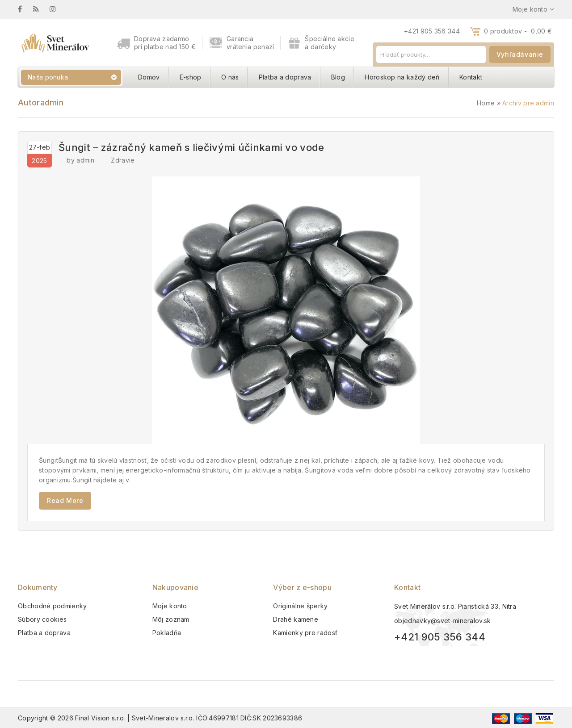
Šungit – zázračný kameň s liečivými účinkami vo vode (191, 147)
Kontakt (471, 77)
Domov (149, 77)
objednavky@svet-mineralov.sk (442, 621)
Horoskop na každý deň (402, 77)
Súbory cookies (42, 619)
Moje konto (170, 606)
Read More (65, 500)
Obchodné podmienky (52, 606)
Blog (338, 77)
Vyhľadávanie (520, 54)
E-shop (191, 77)
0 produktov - (518, 31)
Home (486, 103)
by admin (80, 160)
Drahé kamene (296, 619)
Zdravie (123, 160)
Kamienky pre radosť (305, 633)
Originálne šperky (300, 606)
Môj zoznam (171, 619)
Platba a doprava (285, 77)
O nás (230, 77)
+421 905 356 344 (432, 31)
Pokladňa (167, 633)
